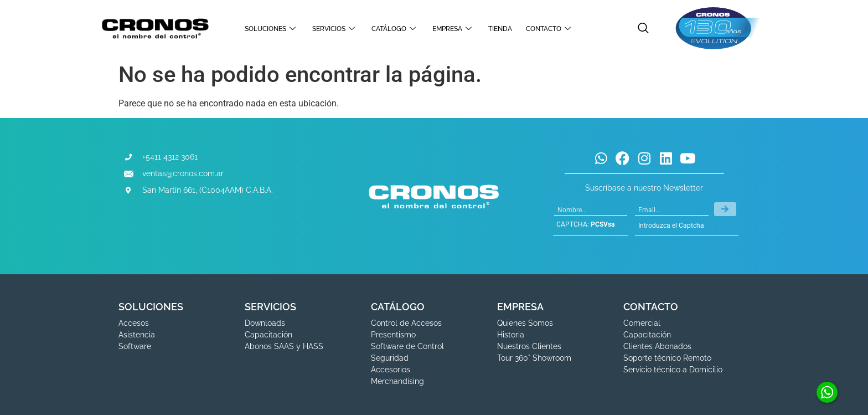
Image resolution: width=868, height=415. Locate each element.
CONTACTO (550, 29)
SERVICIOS (335, 29)
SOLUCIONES (272, 29)
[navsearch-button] (643, 29)
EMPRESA (453, 29)
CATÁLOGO (395, 29)
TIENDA (500, 29)
